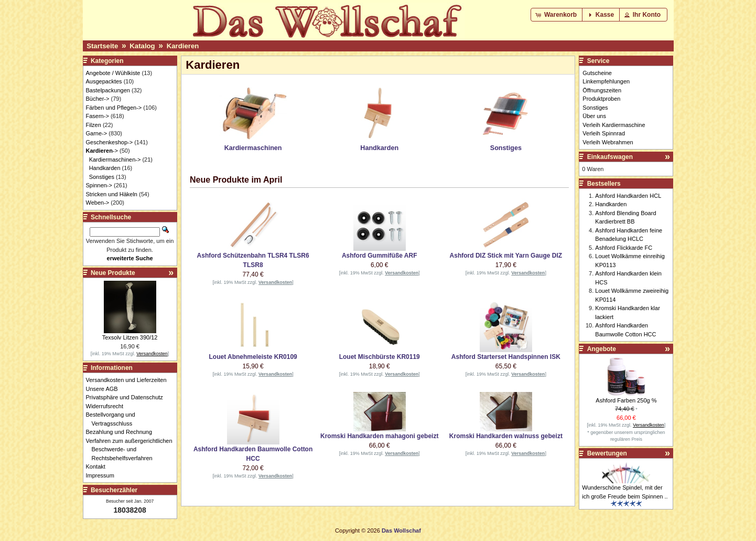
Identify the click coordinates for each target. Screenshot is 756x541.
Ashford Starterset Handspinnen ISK (506, 357)
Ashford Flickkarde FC (624, 248)
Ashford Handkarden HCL (628, 196)
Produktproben (601, 99)
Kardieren (183, 46)
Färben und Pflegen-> (114, 108)
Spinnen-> (99, 185)
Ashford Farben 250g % (626, 400)
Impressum (103, 475)
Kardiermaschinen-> (115, 160)
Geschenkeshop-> (110, 142)
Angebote (602, 349)
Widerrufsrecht (108, 406)
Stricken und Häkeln (112, 194)
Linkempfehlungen (606, 81)
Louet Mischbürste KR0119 (380, 357)
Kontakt (99, 466)
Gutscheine (597, 73)
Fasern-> (98, 116)
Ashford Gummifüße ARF (380, 256)
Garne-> (97, 133)
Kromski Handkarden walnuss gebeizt (506, 436)
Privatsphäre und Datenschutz (127, 397)
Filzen (94, 125)
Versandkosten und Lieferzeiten (129, 380)
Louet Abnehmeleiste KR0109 (253, 357)
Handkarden (105, 168)
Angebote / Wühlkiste (113, 73)
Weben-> (98, 203)
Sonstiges (102, 177)
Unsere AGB (105, 389)
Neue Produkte (113, 273)
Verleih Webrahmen (608, 142)
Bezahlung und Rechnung (122, 432)
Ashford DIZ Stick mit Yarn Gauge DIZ (506, 256)
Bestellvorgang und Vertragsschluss (114, 419)
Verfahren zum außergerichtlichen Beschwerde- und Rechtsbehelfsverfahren (132, 449)
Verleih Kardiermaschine (614, 125)
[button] (557, 15)
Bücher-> (98, 99)
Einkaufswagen (610, 157)
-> (102, 151)
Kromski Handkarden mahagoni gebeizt (379, 436)
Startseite (102, 46)
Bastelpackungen (108, 90)
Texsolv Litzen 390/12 (130, 337)
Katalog (142, 46)
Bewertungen (607, 453)
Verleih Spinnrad (604, 133)
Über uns (594, 116)
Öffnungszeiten (602, 90)
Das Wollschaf (401, 531)
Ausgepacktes (104, 81)
